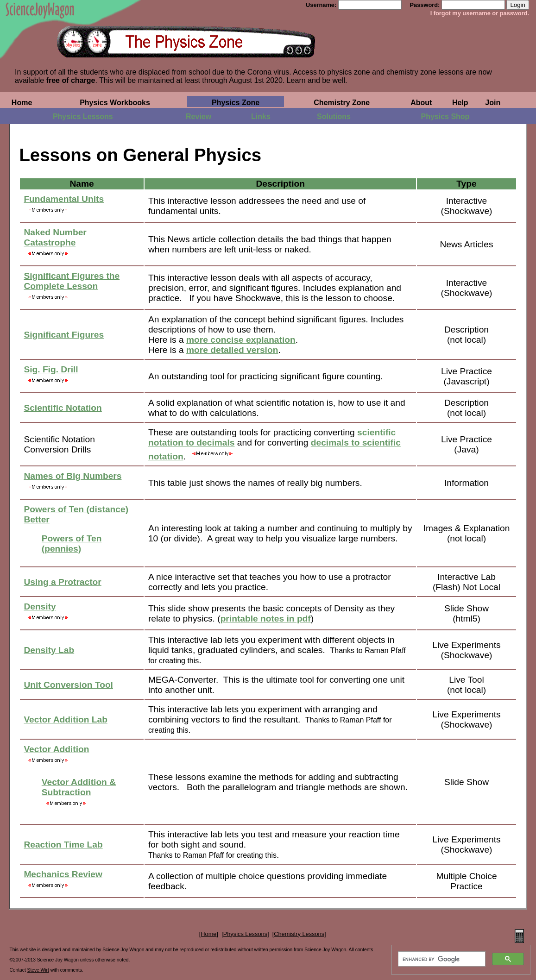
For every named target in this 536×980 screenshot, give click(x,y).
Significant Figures (64, 335)
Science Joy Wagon (123, 950)
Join (493, 103)
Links (261, 116)
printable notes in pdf (266, 619)
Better (36, 519)
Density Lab (49, 650)
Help (460, 103)
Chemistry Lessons (299, 934)
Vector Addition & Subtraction (79, 787)
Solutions (334, 116)
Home (22, 103)
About (421, 103)
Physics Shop (445, 116)
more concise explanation (241, 340)
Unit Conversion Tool (68, 685)
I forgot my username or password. (480, 13)
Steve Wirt (38, 970)
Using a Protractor (62, 582)
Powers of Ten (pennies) (72, 543)
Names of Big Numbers (73, 476)
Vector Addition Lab (66, 719)
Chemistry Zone (342, 103)
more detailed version (232, 350)
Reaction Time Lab (63, 845)
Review (199, 116)
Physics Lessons (83, 116)
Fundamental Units (64, 199)
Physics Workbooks (115, 103)
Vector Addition (56, 749)
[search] (441, 959)
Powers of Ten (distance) (76, 509)
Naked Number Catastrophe (55, 237)
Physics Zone (236, 103)
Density (40, 606)
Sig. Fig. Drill (51, 369)
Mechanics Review (63, 874)
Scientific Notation (63, 408)
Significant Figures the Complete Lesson (72, 281)
